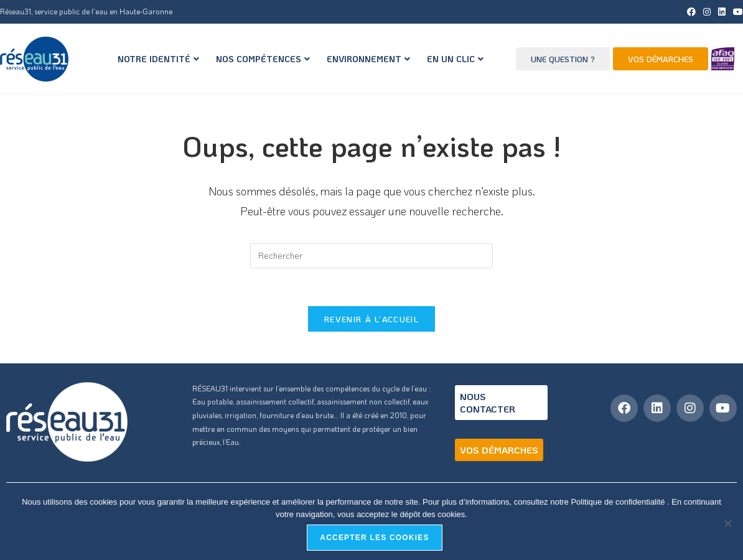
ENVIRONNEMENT (368, 59)
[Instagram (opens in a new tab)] (707, 12)
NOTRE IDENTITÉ (158, 59)
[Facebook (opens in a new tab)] (691, 12)
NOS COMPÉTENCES (263, 59)
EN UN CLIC (455, 59)
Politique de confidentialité (619, 502)
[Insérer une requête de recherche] (371, 256)
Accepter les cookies (374, 538)
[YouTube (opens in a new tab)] (736, 12)
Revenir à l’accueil (371, 319)
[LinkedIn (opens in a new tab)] (722, 12)
